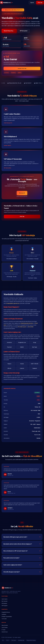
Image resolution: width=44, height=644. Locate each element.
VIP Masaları (4, 603)
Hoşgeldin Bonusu (6, 612)
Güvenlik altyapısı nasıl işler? (12, 574)
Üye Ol (32, 3)
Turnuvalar (4, 619)
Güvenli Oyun (5, 632)
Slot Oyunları (5, 601)
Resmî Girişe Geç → (9, 31)
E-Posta (3, 630)
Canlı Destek (5, 628)
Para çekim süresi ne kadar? (11, 560)
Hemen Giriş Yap (22, 68)
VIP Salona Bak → (8, 170)
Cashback (4, 614)
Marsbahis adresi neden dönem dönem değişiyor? (18, 546)
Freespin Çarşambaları (7, 617)
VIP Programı (5, 606)
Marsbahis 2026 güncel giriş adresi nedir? (15, 539)
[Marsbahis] (7, 3)
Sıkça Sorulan (5, 625)
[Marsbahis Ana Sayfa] (7, 590)
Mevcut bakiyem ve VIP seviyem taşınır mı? (15, 553)
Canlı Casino (4, 599)
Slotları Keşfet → (8, 147)
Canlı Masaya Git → (8, 125)
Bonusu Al (22, 195)
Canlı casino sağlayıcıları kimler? (13, 567)
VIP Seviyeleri (24, 31)
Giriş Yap (40, 3)
